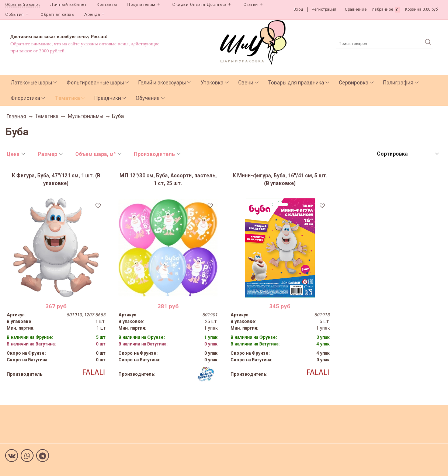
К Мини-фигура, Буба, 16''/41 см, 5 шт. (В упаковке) (280, 179)
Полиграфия (398, 83)
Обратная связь (57, 15)
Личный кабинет (68, 5)
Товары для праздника (296, 83)
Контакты (107, 5)
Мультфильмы (86, 116)
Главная (16, 117)
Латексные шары (31, 83)
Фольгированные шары (95, 83)
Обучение (148, 98)
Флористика (25, 98)
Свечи (246, 83)
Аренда (92, 15)
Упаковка (212, 83)
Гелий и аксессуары (162, 83)
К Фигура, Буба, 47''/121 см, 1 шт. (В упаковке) (56, 179)
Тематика (67, 98)
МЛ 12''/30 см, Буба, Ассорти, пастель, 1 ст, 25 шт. (168, 179)
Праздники (108, 98)
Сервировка (354, 83)
